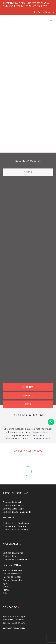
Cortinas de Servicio (12, 502)
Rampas (7, 587)
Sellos (6, 593)
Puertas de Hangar (12, 577)
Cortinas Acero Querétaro (15, 526)
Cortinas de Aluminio (13, 553)
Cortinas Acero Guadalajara (16, 523)
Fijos (5, 583)
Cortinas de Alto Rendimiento (17, 512)
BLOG (37, 12)
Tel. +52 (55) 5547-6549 (14, 623)
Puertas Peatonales (12, 580)
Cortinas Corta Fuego (13, 509)
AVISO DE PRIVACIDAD (14, 628)
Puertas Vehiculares (13, 570)
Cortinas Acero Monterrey (15, 530)
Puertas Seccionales (12, 574)
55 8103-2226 (39, 6)
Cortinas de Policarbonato (15, 559)
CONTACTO (48, 12)
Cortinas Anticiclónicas (14, 505)
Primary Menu (51, 20)
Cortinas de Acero (11, 556)
